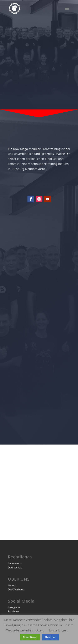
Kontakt (12, 585)
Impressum (14, 563)
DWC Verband (16, 589)
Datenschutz (15, 568)
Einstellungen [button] (58, 630)
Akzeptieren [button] (30, 637)
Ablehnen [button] (50, 637)
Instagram (14, 607)
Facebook (13, 611)
